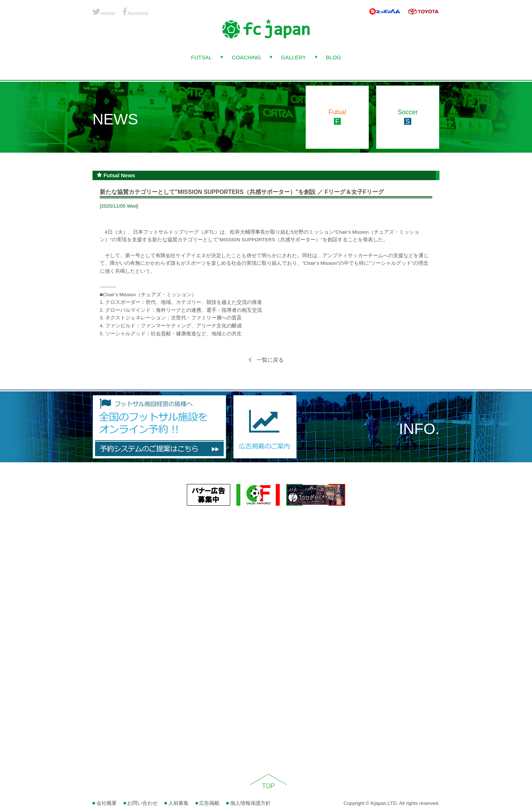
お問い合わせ (141, 803)
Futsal (337, 117)
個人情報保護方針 (248, 803)
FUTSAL (201, 57)
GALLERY (294, 57)
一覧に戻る (266, 360)
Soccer (408, 117)
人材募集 (177, 803)
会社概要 (105, 803)
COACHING (246, 57)
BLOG (334, 57)
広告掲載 (208, 803)
